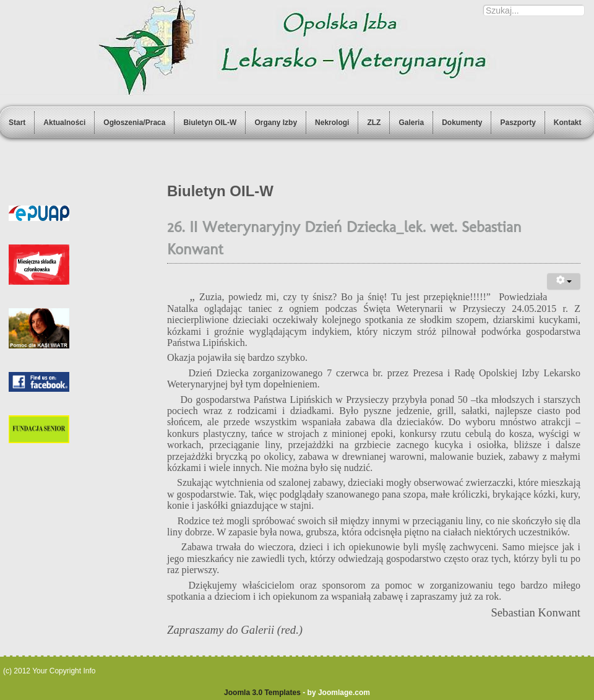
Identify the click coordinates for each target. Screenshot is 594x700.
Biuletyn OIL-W (210, 123)
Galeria (411, 123)
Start (17, 123)
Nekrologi (332, 123)
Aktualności (64, 123)
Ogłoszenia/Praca (134, 123)
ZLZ (374, 123)
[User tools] (564, 281)
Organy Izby (276, 123)
